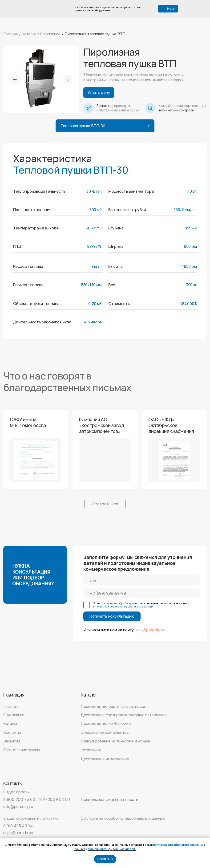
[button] (163, 8)
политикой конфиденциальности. (112, 849)
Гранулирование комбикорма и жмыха (115, 741)
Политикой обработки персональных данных (124, 607)
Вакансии (12, 741)
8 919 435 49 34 (18, 826)
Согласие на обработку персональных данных (123, 818)
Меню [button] (171, 9)
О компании (14, 715)
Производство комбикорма (106, 723)
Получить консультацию (112, 616)
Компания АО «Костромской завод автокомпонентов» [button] (102, 425)
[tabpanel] (105, 245)
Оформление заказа (22, 750)
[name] (142, 580)
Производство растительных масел (113, 707)
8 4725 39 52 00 (55, 800)
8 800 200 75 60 (19, 800)
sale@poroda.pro (151, 630)
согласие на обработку (117, 603)
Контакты (12, 732)
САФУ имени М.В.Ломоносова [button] (28, 422)
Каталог (29, 34)
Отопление (50, 34)
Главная (10, 34)
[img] (25, 677)
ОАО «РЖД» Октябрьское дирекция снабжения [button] (171, 425)
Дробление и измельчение (105, 759)
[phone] (142, 593)
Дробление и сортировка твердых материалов (124, 715)
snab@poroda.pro (19, 833)
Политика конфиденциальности (109, 800)
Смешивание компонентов (105, 732)
